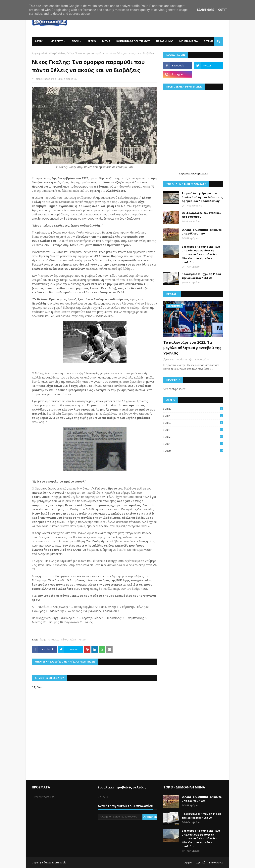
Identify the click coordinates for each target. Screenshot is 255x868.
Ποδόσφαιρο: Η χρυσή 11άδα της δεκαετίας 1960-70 (201, 276)
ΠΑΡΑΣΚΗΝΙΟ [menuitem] (165, 41)
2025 (194, 416)
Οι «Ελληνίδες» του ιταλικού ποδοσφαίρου (202, 215)
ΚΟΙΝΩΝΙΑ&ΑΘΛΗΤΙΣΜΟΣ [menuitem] (133, 41)
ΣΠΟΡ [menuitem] (75, 41)
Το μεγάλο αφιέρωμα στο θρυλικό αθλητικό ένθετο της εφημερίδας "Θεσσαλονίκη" (202, 197)
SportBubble (59, 863)
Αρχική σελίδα (40, 53)
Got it (222, 10)
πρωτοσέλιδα (187, 174)
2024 (194, 423)
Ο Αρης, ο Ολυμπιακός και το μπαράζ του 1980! (202, 232)
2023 (194, 430)
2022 (194, 437)
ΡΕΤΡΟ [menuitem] (92, 41)
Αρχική (188, 863)
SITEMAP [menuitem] (209, 41)
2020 (194, 451)
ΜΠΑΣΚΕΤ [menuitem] (57, 41)
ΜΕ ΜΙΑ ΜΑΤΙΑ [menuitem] (189, 41)
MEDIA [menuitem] (106, 41)
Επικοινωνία (216, 863)
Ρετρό (54, 53)
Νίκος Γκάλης (69, 640)
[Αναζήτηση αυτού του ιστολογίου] (120, 817)
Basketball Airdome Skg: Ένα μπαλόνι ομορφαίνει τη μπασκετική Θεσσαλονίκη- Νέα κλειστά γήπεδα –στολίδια (201, 254)
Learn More (206, 10)
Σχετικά (201, 863)
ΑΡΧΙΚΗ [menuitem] (40, 41)
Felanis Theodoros (45, 79)
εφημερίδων (203, 174)
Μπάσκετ (54, 640)
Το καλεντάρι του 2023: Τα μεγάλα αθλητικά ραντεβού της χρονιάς (192, 348)
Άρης (43, 640)
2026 (194, 409)
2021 (194, 444)
